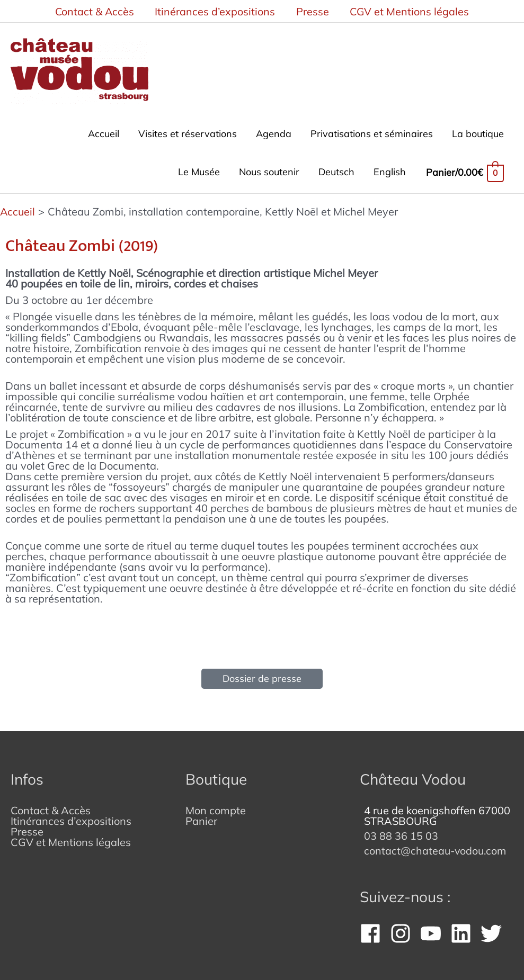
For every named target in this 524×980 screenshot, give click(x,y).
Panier (201, 817)
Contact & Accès (51, 806)
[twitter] (494, 929)
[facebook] (374, 929)
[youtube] (434, 929)
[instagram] (404, 929)
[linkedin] (464, 929)
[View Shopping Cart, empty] (465, 170)
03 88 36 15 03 (401, 831)
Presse (27, 827)
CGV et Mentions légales (71, 838)
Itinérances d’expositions (71, 817)
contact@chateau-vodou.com (437, 846)
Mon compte (216, 806)
